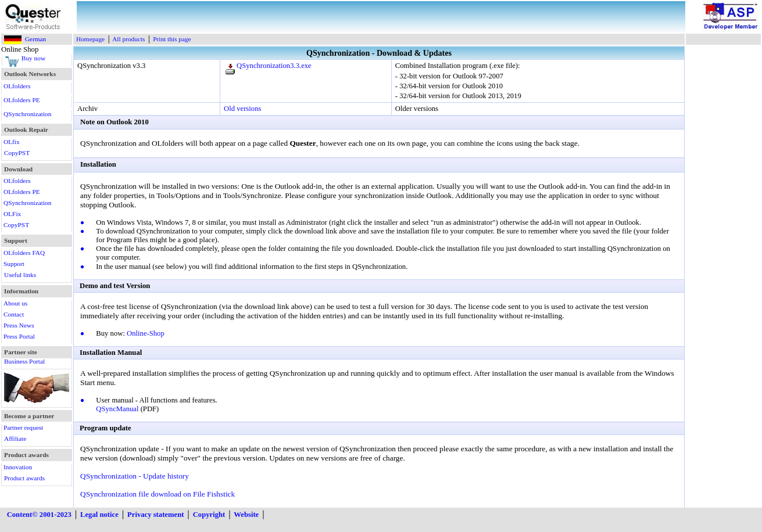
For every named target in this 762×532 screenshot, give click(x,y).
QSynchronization (27, 114)
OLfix (12, 142)
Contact (14, 314)
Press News (19, 325)
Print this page (172, 39)
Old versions (242, 109)
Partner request (23, 427)
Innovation (18, 467)
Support (14, 264)
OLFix (12, 214)
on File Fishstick (209, 494)
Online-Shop (146, 333)
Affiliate (15, 438)
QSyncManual (117, 409)
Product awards (24, 478)
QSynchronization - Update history (135, 476)
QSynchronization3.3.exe (274, 66)
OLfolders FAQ (24, 253)
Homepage (90, 39)
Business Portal (24, 361)
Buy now (33, 58)
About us (15, 303)
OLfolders (17, 86)
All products (128, 39)
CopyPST (17, 153)
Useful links (20, 275)
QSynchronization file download (131, 494)
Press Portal (19, 336)
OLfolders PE (22, 100)
